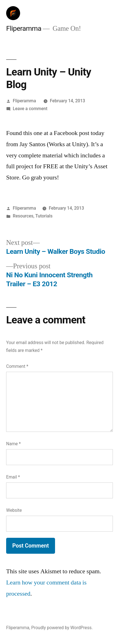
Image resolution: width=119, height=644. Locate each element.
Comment (17, 366)
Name (13, 444)
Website (14, 510)
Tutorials (44, 216)
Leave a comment (30, 109)
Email (13, 477)
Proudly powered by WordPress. (62, 628)
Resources (23, 216)
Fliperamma (24, 28)
